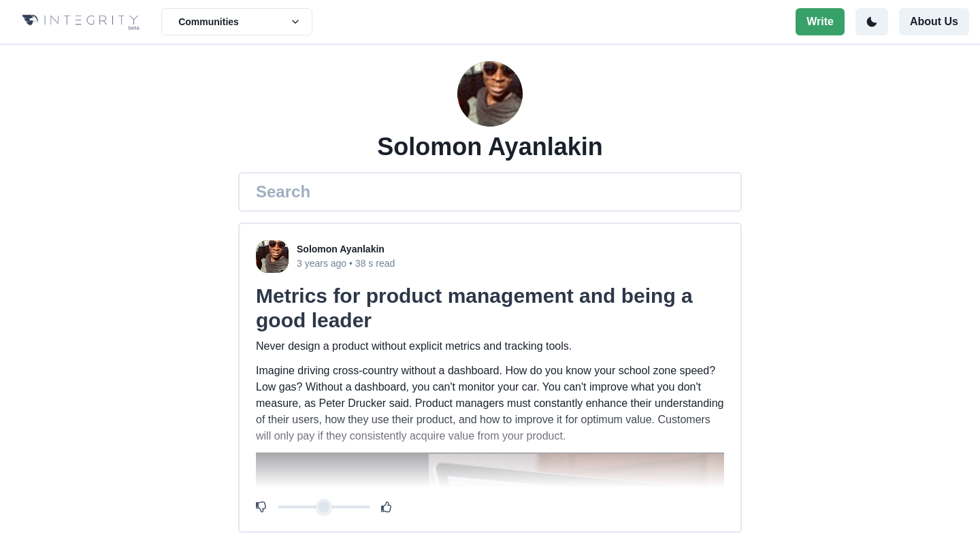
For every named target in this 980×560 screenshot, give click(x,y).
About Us (934, 21)
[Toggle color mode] (872, 22)
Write (820, 21)
